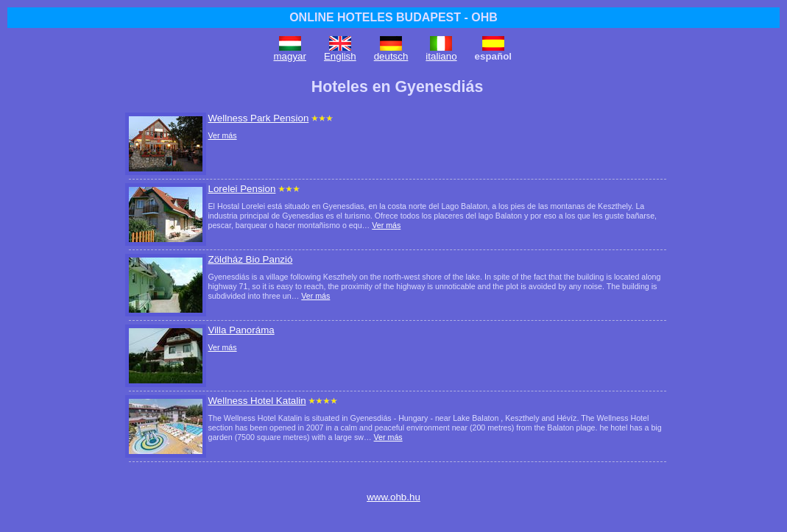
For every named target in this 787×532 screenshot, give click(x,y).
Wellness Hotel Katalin (257, 401)
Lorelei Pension (242, 189)
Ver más (223, 135)
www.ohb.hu (393, 497)
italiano (441, 56)
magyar (290, 56)
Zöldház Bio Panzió (251, 259)
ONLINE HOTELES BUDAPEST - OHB (393, 17)
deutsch (391, 56)
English (340, 56)
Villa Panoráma (241, 330)
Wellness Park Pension (259, 118)
